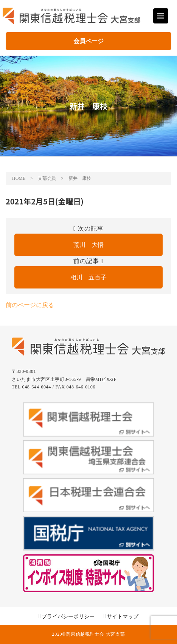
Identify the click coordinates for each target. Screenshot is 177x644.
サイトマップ (123, 617)
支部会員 (47, 178)
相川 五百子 (88, 277)
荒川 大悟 (88, 245)
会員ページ (88, 41)
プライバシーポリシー (68, 617)
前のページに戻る (30, 305)
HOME (19, 178)
